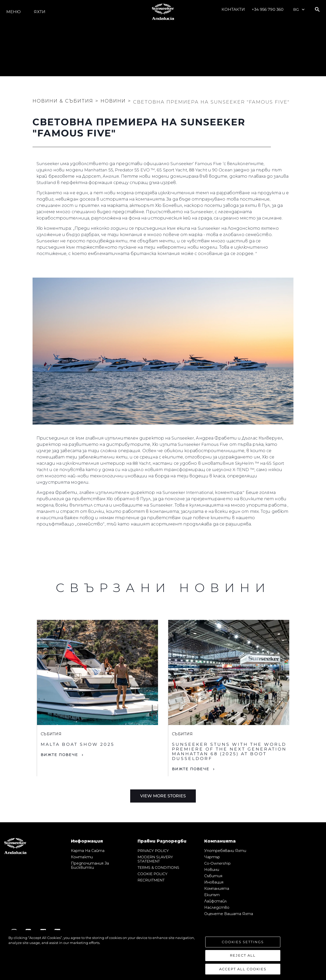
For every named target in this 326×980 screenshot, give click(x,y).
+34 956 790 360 (268, 9)
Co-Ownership (217, 863)
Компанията (217, 889)
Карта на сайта (88, 851)
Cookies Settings (243, 945)
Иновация (214, 882)
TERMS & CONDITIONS (158, 867)
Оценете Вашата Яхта (229, 914)
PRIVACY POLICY (153, 851)
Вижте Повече (59, 755)
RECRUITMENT (151, 880)
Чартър (212, 857)
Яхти (40, 12)
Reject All (243, 958)
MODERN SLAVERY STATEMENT (155, 859)
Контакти (233, 9)
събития (213, 876)
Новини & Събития (63, 101)
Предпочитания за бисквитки (90, 865)
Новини (212, 870)
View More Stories (163, 796)
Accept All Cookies (243, 972)
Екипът (212, 895)
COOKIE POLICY (153, 874)
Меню (14, 12)
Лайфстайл (215, 901)
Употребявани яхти (225, 851)
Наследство (217, 907)
